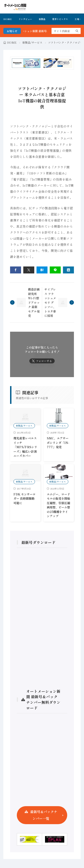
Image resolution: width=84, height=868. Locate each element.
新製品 (42, 19)
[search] (77, 31)
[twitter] (29, 270)
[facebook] (16, 270)
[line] (55, 270)
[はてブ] (42, 270)
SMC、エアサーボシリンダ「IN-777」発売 (58, 443)
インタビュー (25, 19)
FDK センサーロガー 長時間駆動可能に (25, 499)
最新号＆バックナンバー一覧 (44, 815)
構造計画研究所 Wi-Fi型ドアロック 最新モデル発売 (34, 302)
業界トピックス (60, 19)
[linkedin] (68, 270)
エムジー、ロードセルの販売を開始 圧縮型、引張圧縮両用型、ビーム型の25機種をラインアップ (58, 505)
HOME (8, 19)
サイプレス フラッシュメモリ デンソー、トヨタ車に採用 (50, 302)
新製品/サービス (32, 42)
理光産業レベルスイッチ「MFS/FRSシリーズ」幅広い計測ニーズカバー (25, 447)
